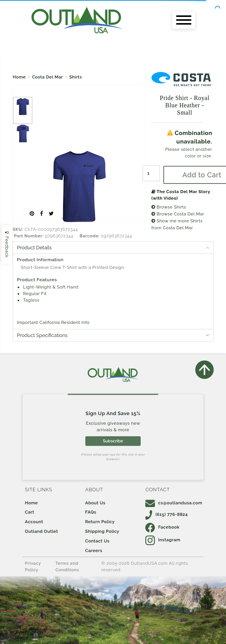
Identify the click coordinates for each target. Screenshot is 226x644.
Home (19, 77)
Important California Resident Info (53, 322)
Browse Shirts (169, 207)
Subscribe (113, 441)
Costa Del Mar (47, 77)
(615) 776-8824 (166, 514)
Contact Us (97, 541)
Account (34, 522)
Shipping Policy (102, 531)
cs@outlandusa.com (174, 503)
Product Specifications (42, 335)
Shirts (76, 77)
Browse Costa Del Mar (178, 214)
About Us (96, 503)
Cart (30, 512)
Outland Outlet (42, 531)
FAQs (91, 512)
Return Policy (100, 522)
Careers (94, 551)
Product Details (34, 248)
